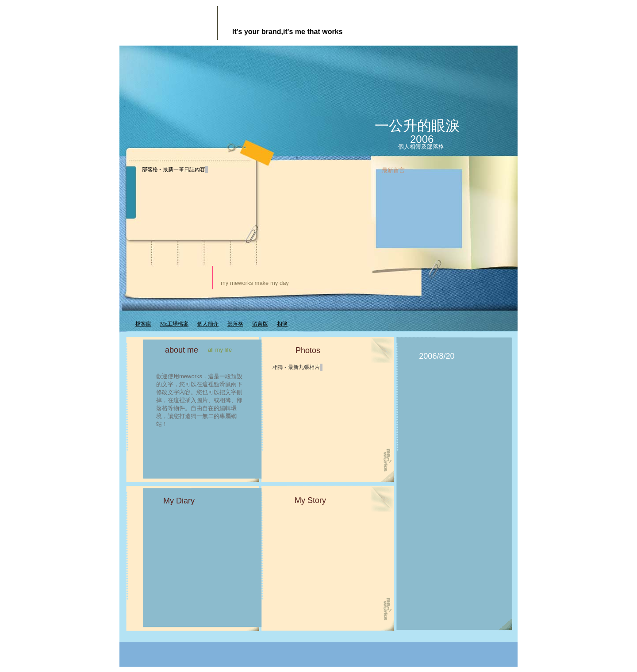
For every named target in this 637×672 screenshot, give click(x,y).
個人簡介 (208, 324)
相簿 (282, 324)
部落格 (235, 324)
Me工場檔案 (174, 324)
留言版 (260, 324)
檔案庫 (143, 324)
